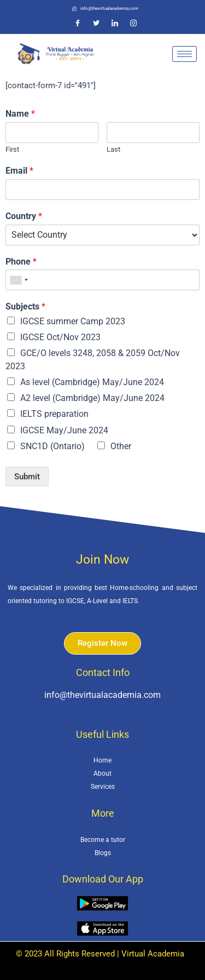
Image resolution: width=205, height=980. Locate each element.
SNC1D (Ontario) (52, 446)
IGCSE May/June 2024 (64, 430)
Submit (27, 477)
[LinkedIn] (115, 24)
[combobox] (19, 280)
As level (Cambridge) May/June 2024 (92, 382)
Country (24, 216)
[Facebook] (78, 24)
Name (20, 114)
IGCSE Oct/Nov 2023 (60, 337)
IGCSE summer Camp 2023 (73, 321)
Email (19, 171)
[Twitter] (96, 24)
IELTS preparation (54, 414)
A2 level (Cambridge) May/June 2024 (92, 398)
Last (113, 149)
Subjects (25, 306)
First (12, 149)
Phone (21, 262)
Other (121, 446)
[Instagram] (133, 24)
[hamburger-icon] (184, 54)
